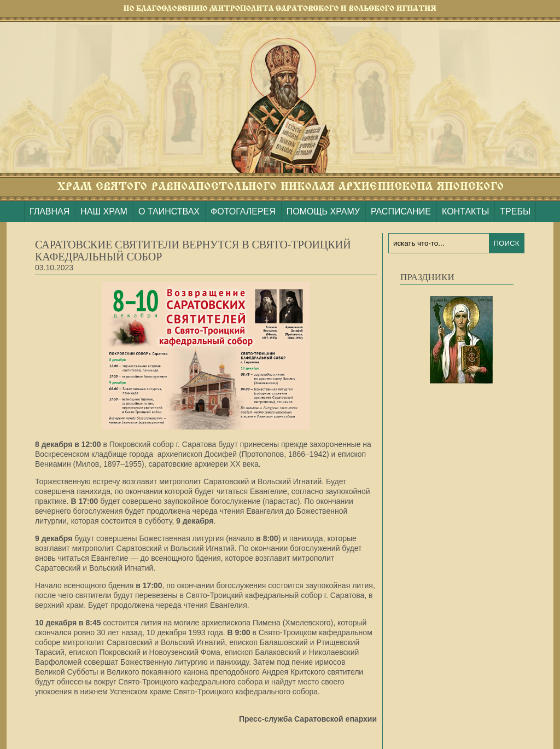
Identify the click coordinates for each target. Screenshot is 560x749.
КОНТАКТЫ (465, 211)
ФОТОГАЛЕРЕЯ (243, 211)
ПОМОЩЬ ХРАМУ (323, 211)
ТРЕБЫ (515, 211)
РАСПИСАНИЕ (401, 211)
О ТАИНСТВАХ (169, 211)
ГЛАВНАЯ (49, 211)
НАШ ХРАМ (104, 211)
